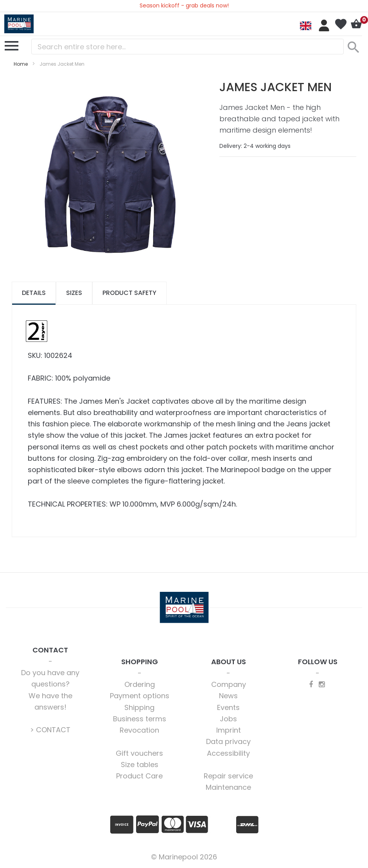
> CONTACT (50, 730)
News (228, 696)
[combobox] (188, 47)
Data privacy (228, 741)
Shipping (139, 707)
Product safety (129, 293)
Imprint (229, 730)
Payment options (140, 696)
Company (229, 684)
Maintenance (228, 787)
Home (21, 64)
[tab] (34, 293)
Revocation (139, 730)
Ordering (140, 684)
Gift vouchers (139, 753)
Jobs (228, 719)
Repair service (228, 776)
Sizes (74, 293)
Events (228, 707)
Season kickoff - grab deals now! (184, 5)
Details (34, 293)
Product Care (139, 776)
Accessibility (228, 753)
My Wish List (341, 24)
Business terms (140, 719)
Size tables (140, 765)
